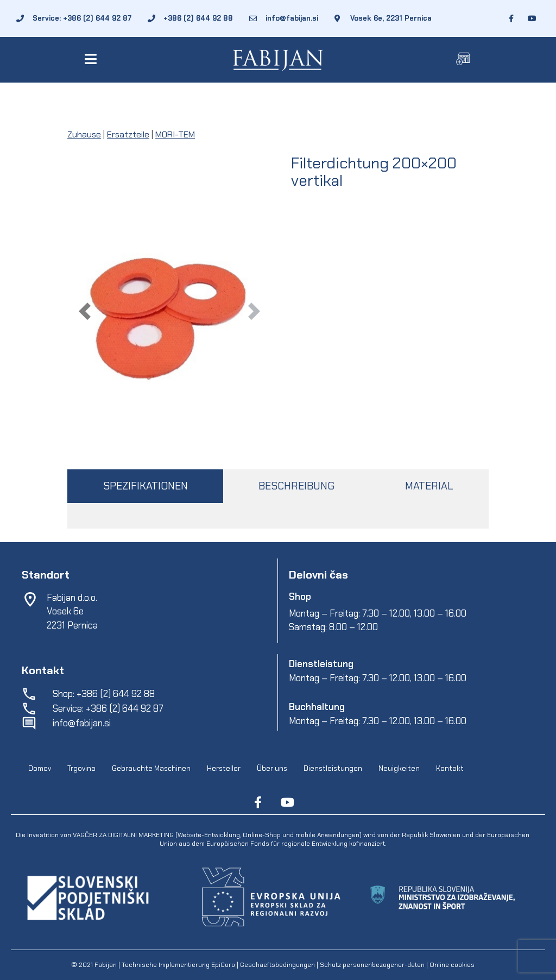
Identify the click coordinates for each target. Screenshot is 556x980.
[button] (93, 59)
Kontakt (450, 769)
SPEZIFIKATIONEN (146, 486)
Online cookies (451, 965)
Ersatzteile (128, 134)
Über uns (272, 769)
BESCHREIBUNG (296, 486)
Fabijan (106, 965)
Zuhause (84, 134)
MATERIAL (429, 486)
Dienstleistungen (333, 769)
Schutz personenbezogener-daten (372, 965)
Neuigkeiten (399, 769)
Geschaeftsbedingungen (278, 965)
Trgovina (81, 769)
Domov (40, 769)
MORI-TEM (175, 134)
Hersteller (224, 769)
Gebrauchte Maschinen (151, 769)
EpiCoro (223, 965)
